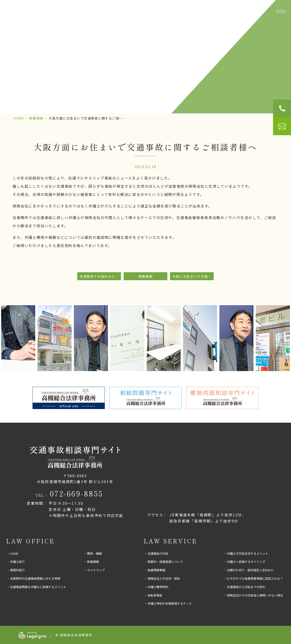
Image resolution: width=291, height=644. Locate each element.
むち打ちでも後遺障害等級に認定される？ (255, 578)
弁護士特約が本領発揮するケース (170, 603)
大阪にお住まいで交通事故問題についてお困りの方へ (193, 276)
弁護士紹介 (17, 562)
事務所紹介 (102, 11)
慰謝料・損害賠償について (165, 562)
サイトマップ (96, 570)
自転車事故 (155, 595)
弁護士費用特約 (158, 587)
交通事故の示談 (158, 553)
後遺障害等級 (156, 570)
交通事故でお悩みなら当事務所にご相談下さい (100, 276)
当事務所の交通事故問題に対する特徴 (35, 578)
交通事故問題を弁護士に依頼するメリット (38, 587)
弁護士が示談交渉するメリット (248, 553)
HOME (19, 118)
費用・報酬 (249, 11)
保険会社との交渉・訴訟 (164, 578)
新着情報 (36, 118)
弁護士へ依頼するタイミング (246, 562)
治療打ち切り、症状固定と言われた (250, 570)
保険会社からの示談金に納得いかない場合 (255, 595)
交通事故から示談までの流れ (246, 587)
